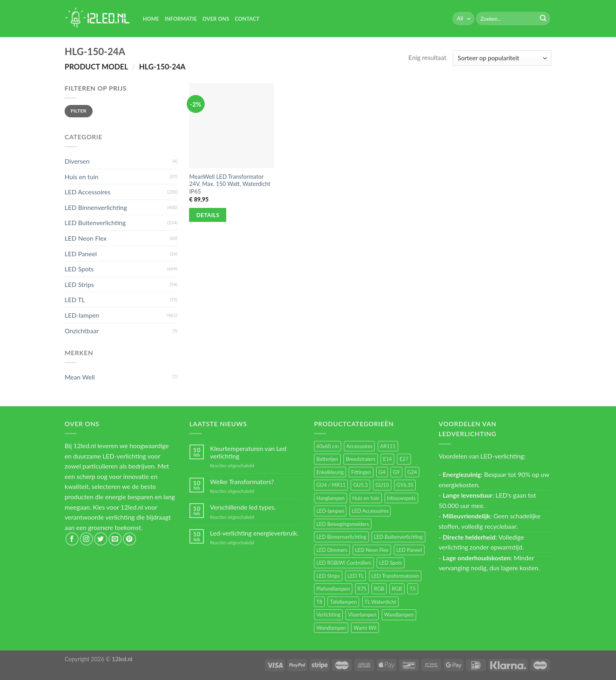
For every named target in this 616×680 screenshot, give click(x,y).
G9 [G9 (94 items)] (396, 472)
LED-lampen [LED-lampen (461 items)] (330, 511)
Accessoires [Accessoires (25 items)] (359, 446)
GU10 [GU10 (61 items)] (382, 485)
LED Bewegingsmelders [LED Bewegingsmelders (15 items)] (343, 524)
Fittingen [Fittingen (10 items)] (361, 472)
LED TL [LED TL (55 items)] (356, 576)
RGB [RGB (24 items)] (379, 589)
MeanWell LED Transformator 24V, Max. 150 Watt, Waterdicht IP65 (230, 184)
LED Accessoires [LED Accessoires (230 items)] (370, 511)
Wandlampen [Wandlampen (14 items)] (331, 628)
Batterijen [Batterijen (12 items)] (327, 459)
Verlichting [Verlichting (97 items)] (328, 615)
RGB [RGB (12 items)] (397, 589)
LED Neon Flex (86, 238)
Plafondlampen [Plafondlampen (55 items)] (333, 589)
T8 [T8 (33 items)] (319, 602)
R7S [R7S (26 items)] (362, 589)
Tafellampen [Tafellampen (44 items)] (343, 602)
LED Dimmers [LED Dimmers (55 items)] (332, 550)
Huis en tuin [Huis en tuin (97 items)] (366, 498)
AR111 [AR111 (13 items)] (388, 446)
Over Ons (216, 19)
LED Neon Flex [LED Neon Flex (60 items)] (372, 550)
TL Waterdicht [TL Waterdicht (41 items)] (380, 602)
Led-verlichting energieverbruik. (254, 533)
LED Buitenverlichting (95, 222)
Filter (78, 111)
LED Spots (79, 269)
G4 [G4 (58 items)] (382, 472)
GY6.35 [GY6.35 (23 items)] (405, 485)
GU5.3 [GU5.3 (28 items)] (360, 485)
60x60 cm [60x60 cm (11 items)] (328, 446)
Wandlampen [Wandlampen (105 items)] (399, 615)
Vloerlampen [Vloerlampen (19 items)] (362, 615)
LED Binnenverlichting (96, 207)
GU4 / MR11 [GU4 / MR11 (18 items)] (331, 485)
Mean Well (80, 377)
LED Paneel (81, 254)
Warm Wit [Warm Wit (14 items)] (365, 628)
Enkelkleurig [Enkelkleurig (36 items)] (330, 472)
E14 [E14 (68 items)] (387, 459)
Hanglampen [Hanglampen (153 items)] (331, 498)
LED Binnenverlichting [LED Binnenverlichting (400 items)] (341, 537)
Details (208, 215)
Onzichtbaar (82, 331)
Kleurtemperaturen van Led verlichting (248, 452)
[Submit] (543, 19)
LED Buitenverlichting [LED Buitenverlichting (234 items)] (398, 537)
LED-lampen (82, 315)
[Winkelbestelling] (502, 58)
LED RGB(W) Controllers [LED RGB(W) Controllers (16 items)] (344, 563)
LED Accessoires (88, 192)
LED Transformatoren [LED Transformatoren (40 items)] (395, 576)
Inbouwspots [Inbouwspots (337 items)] (401, 498)
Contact (247, 19)
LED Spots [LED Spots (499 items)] (391, 563)
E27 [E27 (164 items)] (404, 459)
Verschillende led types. (243, 507)
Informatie (181, 19)
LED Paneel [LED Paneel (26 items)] (409, 550)
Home (151, 19)
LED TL (75, 299)
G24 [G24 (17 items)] (412, 472)
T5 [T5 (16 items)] (413, 589)
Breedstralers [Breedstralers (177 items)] (361, 459)
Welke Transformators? (242, 481)
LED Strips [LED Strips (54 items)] (328, 576)
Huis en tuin (82, 177)
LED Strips (79, 284)
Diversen (77, 161)
